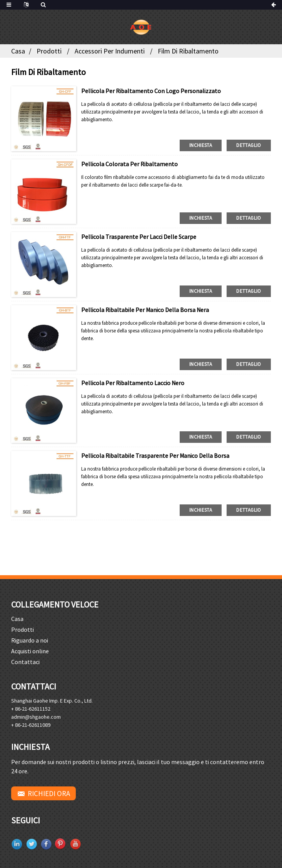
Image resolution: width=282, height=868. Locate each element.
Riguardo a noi (30, 640)
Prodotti (49, 51)
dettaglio (249, 145)
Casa (18, 51)
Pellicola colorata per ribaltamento (129, 164)
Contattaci (25, 662)
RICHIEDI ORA (49, 793)
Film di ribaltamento (188, 51)
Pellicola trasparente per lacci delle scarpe (139, 237)
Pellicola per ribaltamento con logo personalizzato (151, 91)
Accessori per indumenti (110, 51)
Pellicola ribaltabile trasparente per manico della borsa (155, 456)
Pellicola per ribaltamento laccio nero (133, 383)
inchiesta (201, 145)
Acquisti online (30, 651)
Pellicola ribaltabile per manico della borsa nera (145, 310)
